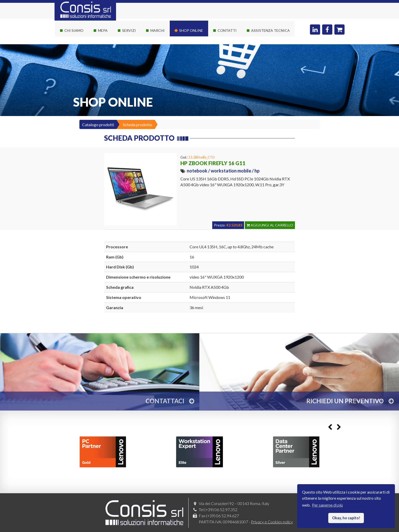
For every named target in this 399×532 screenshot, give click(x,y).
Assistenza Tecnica (270, 30)
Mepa (103, 30)
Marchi (158, 30)
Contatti (227, 30)
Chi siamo (74, 30)
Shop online (191, 30)
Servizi (129, 30)
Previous (330, 427)
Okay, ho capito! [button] (346, 518)
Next (339, 427)
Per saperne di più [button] (327, 505)
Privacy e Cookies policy (272, 522)
